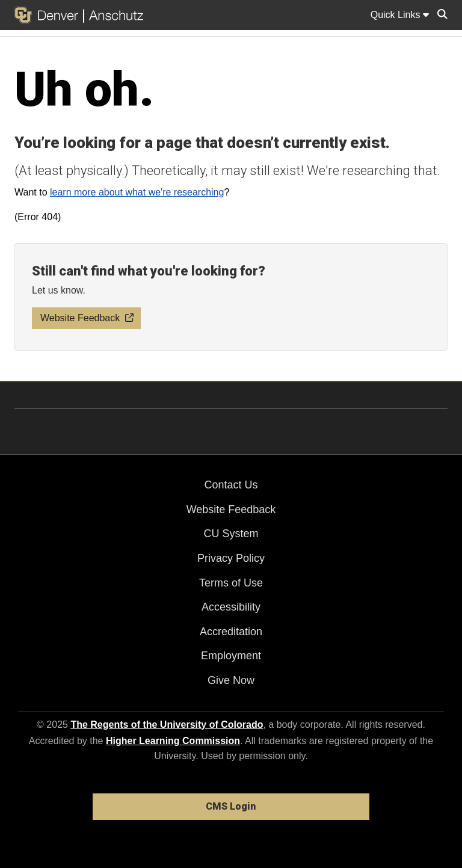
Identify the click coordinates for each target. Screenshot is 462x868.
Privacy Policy (231, 558)
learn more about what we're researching (137, 192)
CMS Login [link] (231, 806)
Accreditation (231, 632)
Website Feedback (231, 509)
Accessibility (231, 607)
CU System (231, 534)
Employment (231, 656)
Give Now (231, 680)
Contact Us (231, 485)
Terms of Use (231, 583)
